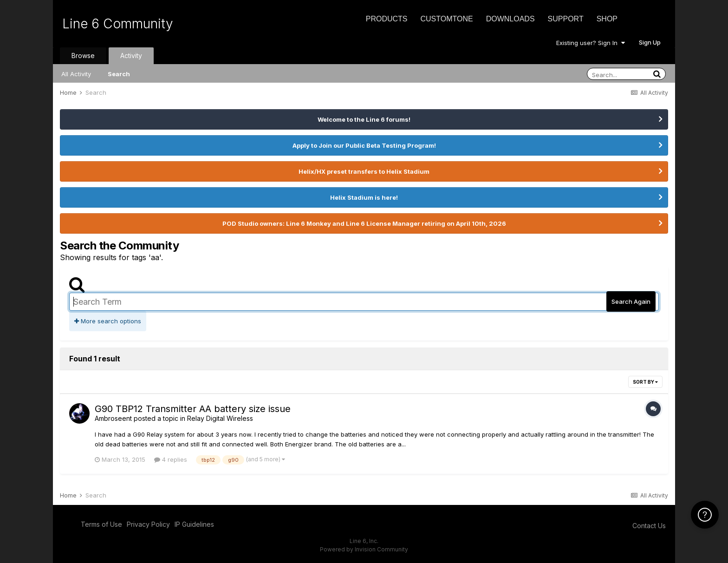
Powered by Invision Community (364, 549)
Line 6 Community (118, 24)
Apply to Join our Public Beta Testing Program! (364, 145)
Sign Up (650, 42)
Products (387, 19)
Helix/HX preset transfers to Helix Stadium (364, 171)
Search (119, 74)
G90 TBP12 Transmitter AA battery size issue (193, 409)
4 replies (171, 459)
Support (566, 19)
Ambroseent (113, 418)
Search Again (631, 301)
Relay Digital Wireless (220, 418)
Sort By (645, 382)
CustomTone (446, 19)
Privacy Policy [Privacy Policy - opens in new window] (148, 524)
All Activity (76, 74)
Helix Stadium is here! (364, 197)
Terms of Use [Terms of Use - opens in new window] (101, 524)
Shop (607, 19)
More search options (108, 321)
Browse (83, 56)
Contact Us (649, 526)
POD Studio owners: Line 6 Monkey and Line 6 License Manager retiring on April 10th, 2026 (364, 223)
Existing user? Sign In (591, 43)
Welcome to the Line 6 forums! (364, 119)
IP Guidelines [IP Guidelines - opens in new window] (194, 524)
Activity (131, 56)
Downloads (510, 19)
